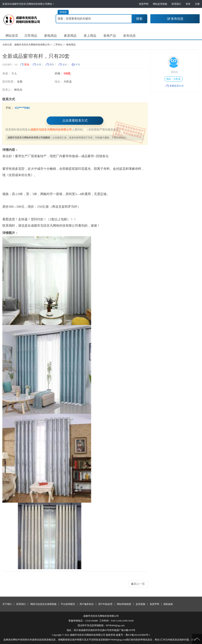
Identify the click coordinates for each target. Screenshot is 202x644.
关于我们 (7, 604)
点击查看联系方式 (75, 121)
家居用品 (70, 36)
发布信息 (175, 19)
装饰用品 (71, 45)
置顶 (27, 65)
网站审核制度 (124, 604)
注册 (197, 4)
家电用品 (50, 36)
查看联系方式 (177, 86)
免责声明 (144, 4)
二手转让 (58, 45)
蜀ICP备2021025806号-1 (138, 635)
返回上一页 (138, 584)
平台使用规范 (68, 604)
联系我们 (176, 4)
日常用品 (31, 36)
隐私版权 (168, 604)
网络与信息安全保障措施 (43, 604)
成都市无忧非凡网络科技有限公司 (32, 45)
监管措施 (140, 604)
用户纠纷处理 (105, 604)
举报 (78, 65)
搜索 (139, 19)
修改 (65, 65)
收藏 (39, 65)
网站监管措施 (160, 4)
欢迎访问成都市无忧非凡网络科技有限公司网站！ (28, 4)
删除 (52, 65)
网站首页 (12, 36)
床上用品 (90, 36)
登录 (188, 4)
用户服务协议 (87, 604)
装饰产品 (110, 36)
